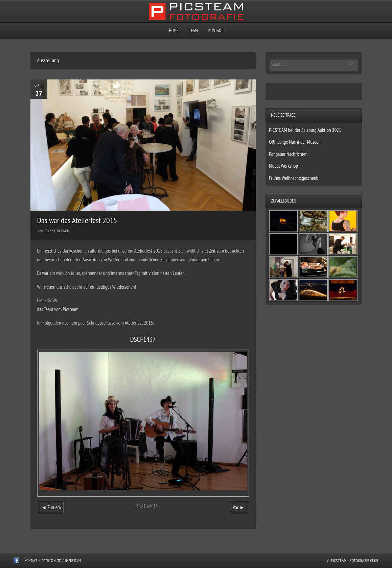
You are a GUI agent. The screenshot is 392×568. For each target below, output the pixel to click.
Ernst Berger (57, 231)
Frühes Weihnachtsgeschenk (293, 178)
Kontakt (216, 31)
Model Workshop (283, 166)
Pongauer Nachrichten (288, 154)
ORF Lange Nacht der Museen (295, 142)
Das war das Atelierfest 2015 (77, 220)
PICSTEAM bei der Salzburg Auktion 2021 (305, 130)
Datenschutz (51, 561)
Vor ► (239, 507)
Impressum (73, 561)
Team (193, 31)
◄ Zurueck (52, 507)
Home (174, 31)
